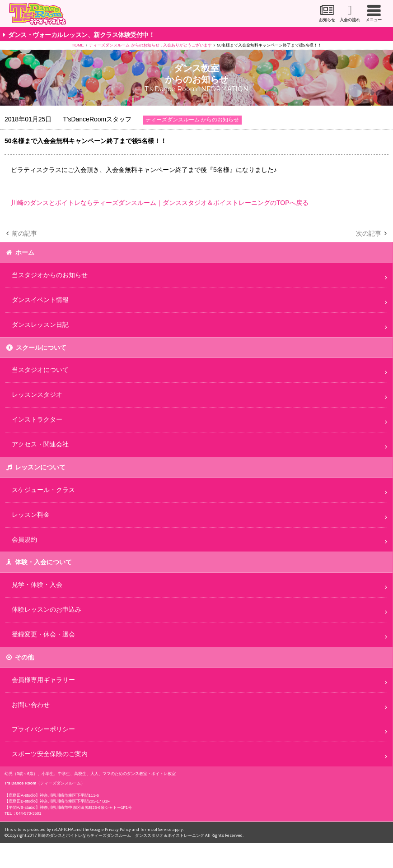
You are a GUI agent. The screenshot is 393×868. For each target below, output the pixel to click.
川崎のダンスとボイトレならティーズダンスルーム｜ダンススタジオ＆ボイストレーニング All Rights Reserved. (140, 835)
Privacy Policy (118, 829)
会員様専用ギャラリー (43, 680)
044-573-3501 (29, 813)
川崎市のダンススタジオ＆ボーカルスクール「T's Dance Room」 (37, 14)
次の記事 (369, 233)
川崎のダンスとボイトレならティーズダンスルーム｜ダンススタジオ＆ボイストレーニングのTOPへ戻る (160, 203)
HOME (77, 45)
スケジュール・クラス (43, 490)
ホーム (25, 252)
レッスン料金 (31, 515)
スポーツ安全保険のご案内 (50, 754)
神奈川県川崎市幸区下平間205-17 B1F (75, 801)
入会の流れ (350, 20)
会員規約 (24, 539)
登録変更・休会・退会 (43, 634)
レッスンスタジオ (37, 395)
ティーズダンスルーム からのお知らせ (124, 45)
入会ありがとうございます (187, 45)
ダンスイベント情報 (40, 300)
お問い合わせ (31, 705)
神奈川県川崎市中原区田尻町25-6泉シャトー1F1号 (86, 808)
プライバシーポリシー (43, 729)
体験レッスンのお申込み (47, 609)
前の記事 (24, 233)
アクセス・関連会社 (40, 444)
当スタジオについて (40, 370)
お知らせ (327, 20)
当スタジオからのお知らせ (50, 275)
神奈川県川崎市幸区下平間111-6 (69, 795)
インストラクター (37, 419)
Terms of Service (156, 829)
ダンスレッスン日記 (40, 325)
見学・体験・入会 (37, 585)
